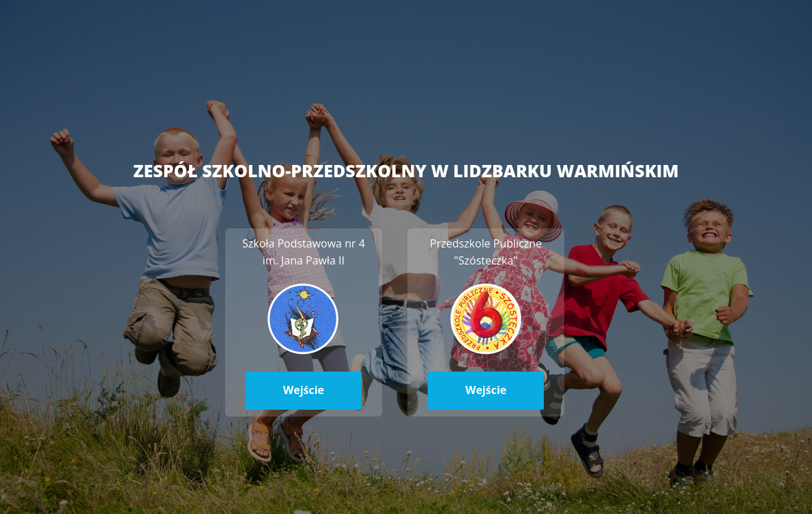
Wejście (304, 390)
